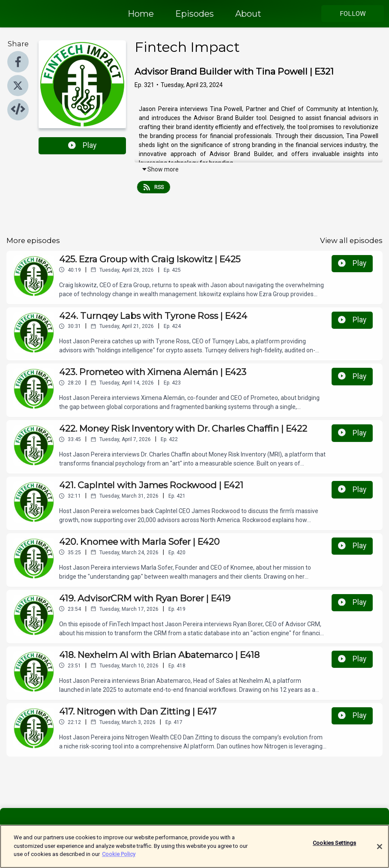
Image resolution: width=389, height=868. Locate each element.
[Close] (380, 851)
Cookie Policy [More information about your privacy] (119, 859)
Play (82, 145)
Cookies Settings (334, 848)
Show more (160, 169)
